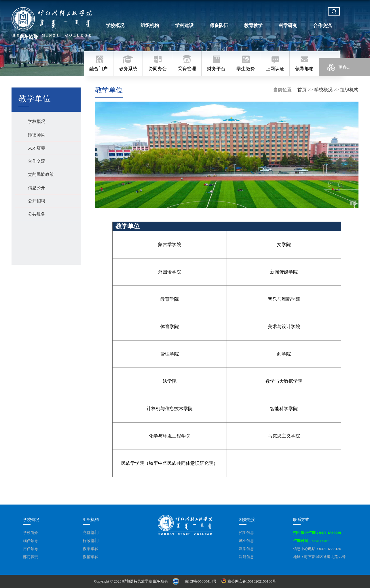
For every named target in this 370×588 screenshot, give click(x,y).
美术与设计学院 (284, 327)
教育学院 (170, 299)
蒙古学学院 (170, 244)
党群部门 (91, 533)
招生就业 (29, 38)
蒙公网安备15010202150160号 (249, 581)
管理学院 (170, 354)
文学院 (284, 244)
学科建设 (184, 25)
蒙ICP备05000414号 (201, 581)
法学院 (170, 381)
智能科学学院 (284, 409)
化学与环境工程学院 (170, 436)
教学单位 (91, 549)
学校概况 (115, 25)
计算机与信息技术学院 (170, 409)
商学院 (284, 354)
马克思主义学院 (284, 436)
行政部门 (91, 541)
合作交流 (322, 25)
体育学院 (170, 327)
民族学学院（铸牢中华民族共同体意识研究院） (170, 463)
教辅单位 (91, 557)
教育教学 (253, 25)
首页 (302, 90)
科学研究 (288, 25)
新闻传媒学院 (284, 272)
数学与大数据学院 (284, 381)
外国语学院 (170, 272)
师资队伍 (219, 25)
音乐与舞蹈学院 (284, 299)
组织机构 (150, 25)
